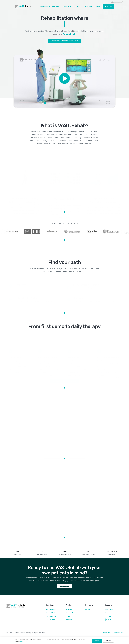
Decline (108, 641)
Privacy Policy (106, 635)
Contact (89, 7)
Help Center (109, 612)
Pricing (79, 7)
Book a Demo (64, 588)
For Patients (50, 622)
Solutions (48, 7)
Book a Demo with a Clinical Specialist (65, 41)
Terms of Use (118, 635)
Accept (97, 641)
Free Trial (69, 622)
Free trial (108, 7)
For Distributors (52, 618)
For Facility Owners (53, 615)
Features (58, 7)
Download (69, 7)
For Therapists (51, 612)
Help (97, 7)
